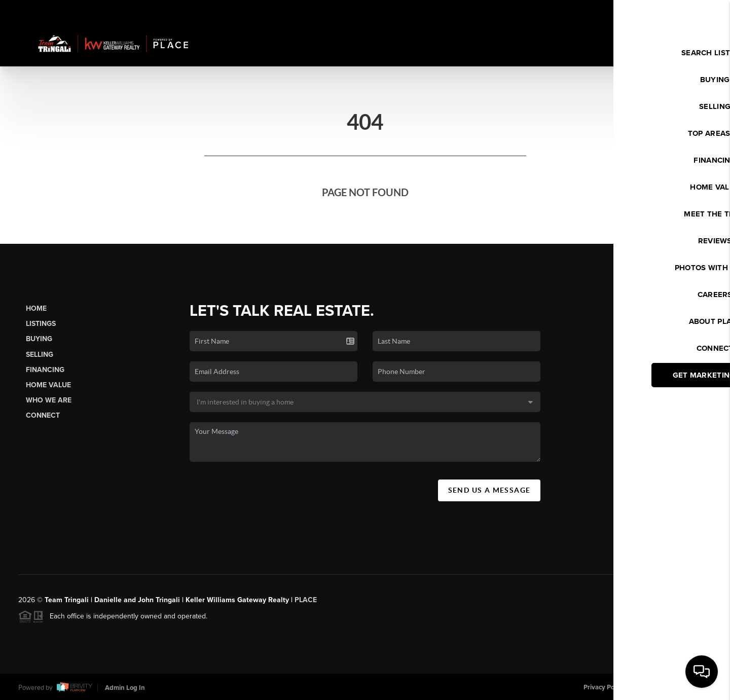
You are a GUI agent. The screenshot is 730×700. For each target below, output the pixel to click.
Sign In (690, 11)
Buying (39, 339)
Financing (45, 370)
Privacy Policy (604, 687)
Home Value (48, 385)
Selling (40, 355)
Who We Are (49, 400)
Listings (41, 324)
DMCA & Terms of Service (674, 687)
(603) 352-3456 (639, 447)
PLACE (306, 603)
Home (36, 308)
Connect (43, 415)
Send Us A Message (489, 490)
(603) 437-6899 (639, 540)
